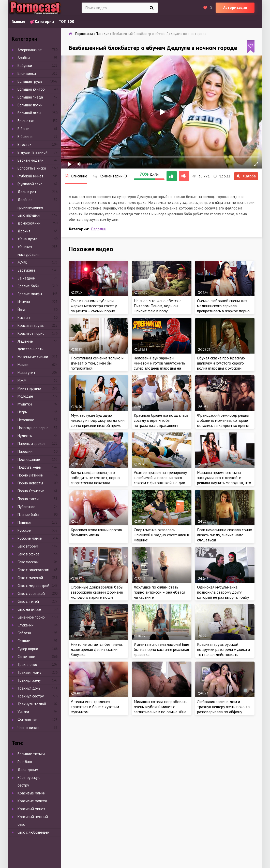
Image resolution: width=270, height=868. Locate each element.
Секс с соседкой (31, 593)
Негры (22, 412)
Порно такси (28, 499)
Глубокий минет (31, 176)
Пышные (24, 522)
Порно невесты (30, 483)
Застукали (26, 270)
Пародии (99, 229)
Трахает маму (29, 672)
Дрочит (24, 231)
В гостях (25, 144)
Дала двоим (28, 770)
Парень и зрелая (31, 444)
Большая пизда (30, 97)
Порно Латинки (30, 475)
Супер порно (28, 649)
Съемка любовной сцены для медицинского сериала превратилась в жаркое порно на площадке (223, 308)
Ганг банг (25, 762)
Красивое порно (31, 333)
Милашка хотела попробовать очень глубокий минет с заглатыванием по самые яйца (161, 707)
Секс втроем (28, 546)
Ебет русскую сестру (29, 781)
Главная (18, 22)
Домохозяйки (29, 223)
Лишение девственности (31, 345)
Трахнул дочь (29, 688)
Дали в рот (27, 192)
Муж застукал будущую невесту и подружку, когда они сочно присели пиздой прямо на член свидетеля (98, 423)
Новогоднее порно (33, 428)
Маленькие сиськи (33, 357)
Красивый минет (31, 809)
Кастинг (24, 318)
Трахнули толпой (32, 704)
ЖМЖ (22, 262)
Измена (24, 302)
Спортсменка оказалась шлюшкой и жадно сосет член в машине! (161, 535)
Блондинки (27, 73)
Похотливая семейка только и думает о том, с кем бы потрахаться (97, 363)
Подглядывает (30, 459)
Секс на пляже (29, 609)
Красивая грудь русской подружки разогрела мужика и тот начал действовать (223, 649)
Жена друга (27, 239)
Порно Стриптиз (31, 491)
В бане (23, 129)
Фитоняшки (27, 720)
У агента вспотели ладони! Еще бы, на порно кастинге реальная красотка (161, 649)
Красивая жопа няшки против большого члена (96, 532)
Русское (24, 530)
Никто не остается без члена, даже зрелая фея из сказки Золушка (97, 649)
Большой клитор (31, 89)
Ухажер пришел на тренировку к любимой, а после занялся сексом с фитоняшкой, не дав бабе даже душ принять (160, 480)
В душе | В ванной (33, 152)
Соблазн (24, 633)
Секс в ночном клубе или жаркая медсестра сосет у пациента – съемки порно (94, 306)
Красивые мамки (31, 793)
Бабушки (25, 66)
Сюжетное (26, 657)
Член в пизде (28, 728)
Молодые (25, 396)
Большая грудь (30, 81)
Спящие (24, 641)
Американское (30, 50)
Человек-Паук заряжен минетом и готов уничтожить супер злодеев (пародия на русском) (159, 366)
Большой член (29, 113)
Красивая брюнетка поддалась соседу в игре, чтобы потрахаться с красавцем (161, 420)
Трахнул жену (29, 680)
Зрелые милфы (30, 294)
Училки (23, 712)
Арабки (24, 58)
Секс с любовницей (33, 832)
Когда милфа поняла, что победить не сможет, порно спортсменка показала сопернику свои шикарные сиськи (95, 483)
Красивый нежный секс (33, 821)
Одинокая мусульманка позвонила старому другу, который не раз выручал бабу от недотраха (223, 595)
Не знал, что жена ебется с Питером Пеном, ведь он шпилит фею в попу (157, 306)
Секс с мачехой (30, 578)
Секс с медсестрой (33, 586)
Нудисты (25, 436)
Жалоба (246, 176)
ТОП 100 (66, 22)
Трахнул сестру (31, 696)
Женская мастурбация (28, 251)
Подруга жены (29, 467)
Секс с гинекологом (33, 570)
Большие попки (30, 105)
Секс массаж (28, 562)
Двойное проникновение (30, 204)
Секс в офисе (28, 554)
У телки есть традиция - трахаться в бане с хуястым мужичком (95, 707)
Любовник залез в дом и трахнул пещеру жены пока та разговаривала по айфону (223, 707)
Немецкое (26, 420)
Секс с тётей (28, 601)
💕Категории (42, 22)
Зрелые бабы (28, 286)
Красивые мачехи (32, 801)
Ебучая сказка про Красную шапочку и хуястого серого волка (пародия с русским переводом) (221, 366)
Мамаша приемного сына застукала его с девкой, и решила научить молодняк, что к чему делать (224, 480)
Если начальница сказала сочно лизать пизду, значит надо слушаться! (225, 535)
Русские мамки (30, 538)
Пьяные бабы (28, 515)
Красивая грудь (31, 325)
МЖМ (22, 380)
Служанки (26, 625)
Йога (21, 310)
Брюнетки (26, 121)
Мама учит (26, 373)
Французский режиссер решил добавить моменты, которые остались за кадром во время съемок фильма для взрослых (223, 423)
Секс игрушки (29, 215)
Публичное (26, 507)
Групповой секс (30, 184)
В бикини (25, 137)
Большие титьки (31, 754)
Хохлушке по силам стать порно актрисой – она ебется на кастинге (159, 592)
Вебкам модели (31, 160)
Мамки (23, 365)
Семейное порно (31, 617)
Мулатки (25, 404)
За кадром (26, 278)
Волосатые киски (32, 168)
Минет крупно (29, 388)
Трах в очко (27, 664)
